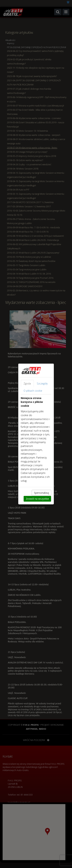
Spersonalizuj (41, 493)
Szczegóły (42, 383)
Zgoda (27, 383)
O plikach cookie (33, 391)
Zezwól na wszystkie (37, 499)
